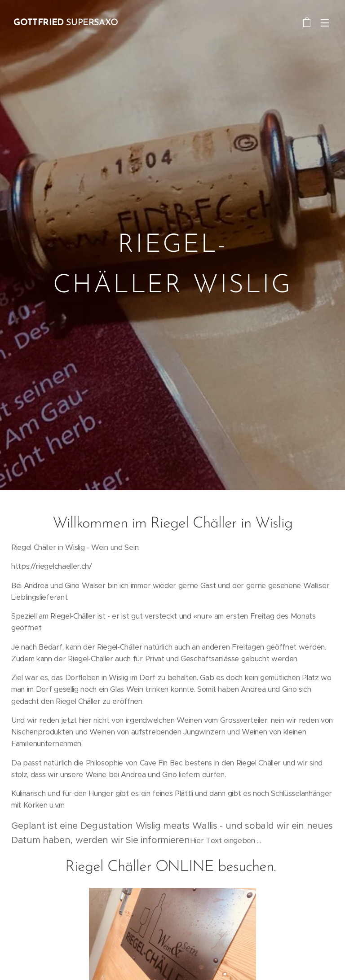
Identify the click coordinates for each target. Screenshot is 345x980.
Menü (325, 23)
